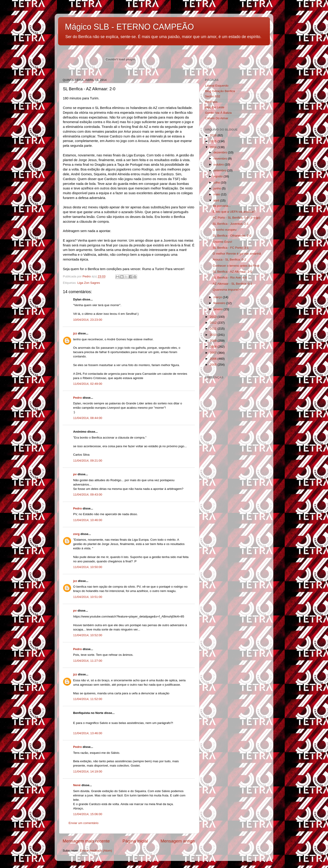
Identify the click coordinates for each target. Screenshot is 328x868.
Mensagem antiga (178, 841)
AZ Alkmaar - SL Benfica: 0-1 (233, 284)
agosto (218, 176)
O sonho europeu (225, 230)
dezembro (221, 152)
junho (218, 188)
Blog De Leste (215, 107)
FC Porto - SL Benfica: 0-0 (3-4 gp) (237, 218)
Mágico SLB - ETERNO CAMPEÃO (129, 27)
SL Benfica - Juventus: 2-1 (231, 224)
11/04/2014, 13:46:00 (88, 733)
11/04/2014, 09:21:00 (88, 461)
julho (217, 182)
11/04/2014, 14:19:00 (88, 771)
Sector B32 (213, 96)
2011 (214, 329)
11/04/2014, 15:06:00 (88, 814)
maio (217, 194)
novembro (221, 159)
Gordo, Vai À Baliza (218, 113)
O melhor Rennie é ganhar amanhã (237, 254)
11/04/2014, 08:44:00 (88, 418)
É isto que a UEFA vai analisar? (234, 212)
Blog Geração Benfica (220, 91)
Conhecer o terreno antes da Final (236, 266)
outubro (219, 164)
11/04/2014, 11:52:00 (88, 699)
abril (217, 200)
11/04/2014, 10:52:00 (88, 635)
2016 (214, 135)
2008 (214, 347)
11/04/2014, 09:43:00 (88, 495)
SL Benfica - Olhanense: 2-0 (232, 236)
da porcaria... (222, 206)
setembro (220, 170)
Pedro (77, 398)
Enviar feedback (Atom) (96, 851)
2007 (214, 353)
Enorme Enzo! (223, 242)
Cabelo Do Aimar (217, 118)
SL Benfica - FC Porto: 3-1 (231, 248)
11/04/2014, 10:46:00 (88, 520)
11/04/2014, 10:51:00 (88, 597)
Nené (77, 785)
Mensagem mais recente (86, 841)
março (218, 297)
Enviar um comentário (83, 823)
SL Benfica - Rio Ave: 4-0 (230, 278)
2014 (214, 147)
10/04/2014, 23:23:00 (88, 320)
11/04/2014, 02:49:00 (88, 384)
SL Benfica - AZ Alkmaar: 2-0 (232, 272)
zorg (76, 534)
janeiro (218, 309)
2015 (214, 141)
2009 (214, 341)
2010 (214, 335)
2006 (214, 359)
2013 (214, 317)
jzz (75, 333)
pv (75, 474)
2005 (214, 365)
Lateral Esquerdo (217, 86)
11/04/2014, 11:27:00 (88, 661)
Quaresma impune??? (228, 290)
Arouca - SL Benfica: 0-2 (229, 260)
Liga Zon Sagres (89, 283)
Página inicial (135, 841)
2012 (214, 323)
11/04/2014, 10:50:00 (88, 567)
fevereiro (220, 303)
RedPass (211, 102)
